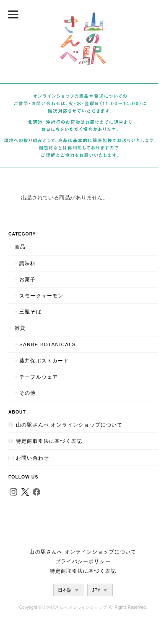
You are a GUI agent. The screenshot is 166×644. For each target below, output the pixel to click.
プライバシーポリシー (83, 561)
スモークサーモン (41, 296)
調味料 (28, 263)
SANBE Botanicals (48, 344)
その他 (28, 393)
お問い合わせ (32, 458)
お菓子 (28, 279)
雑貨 (20, 328)
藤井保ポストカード (44, 361)
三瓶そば (30, 312)
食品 (20, 247)
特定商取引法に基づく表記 (49, 441)
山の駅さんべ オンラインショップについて (69, 425)
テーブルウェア (39, 377)
